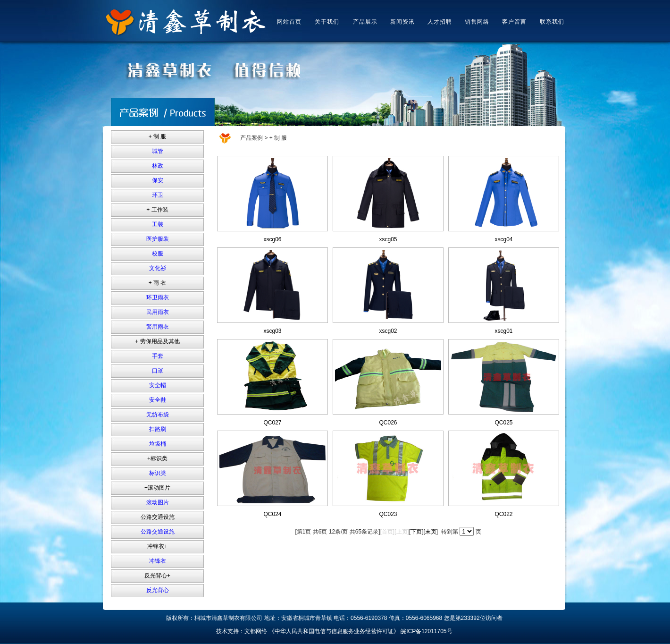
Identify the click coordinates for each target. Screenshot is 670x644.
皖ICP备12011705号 (426, 631)
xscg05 (388, 239)
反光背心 (158, 590)
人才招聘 (440, 22)
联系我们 (552, 22)
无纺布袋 (158, 415)
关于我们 (327, 22)
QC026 (388, 423)
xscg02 (388, 331)
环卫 (158, 195)
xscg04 (503, 239)
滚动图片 (158, 502)
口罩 (158, 371)
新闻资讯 (402, 22)
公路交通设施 (158, 517)
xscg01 (503, 331)
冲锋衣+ (157, 546)
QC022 (503, 514)
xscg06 (272, 239)
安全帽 (158, 385)
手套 (158, 356)
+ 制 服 (158, 136)
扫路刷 (158, 429)
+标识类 (157, 458)
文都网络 (256, 631)
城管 (158, 151)
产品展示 (365, 22)
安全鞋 (158, 400)
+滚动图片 (157, 488)
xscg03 (272, 331)
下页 (416, 532)
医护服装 (158, 239)
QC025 (503, 423)
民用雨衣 (158, 312)
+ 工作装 (157, 210)
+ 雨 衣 (158, 283)
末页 (431, 532)
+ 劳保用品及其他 (157, 341)
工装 (158, 224)
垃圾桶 (158, 444)
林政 (158, 166)
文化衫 (158, 268)
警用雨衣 (158, 327)
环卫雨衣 (158, 297)
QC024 (272, 514)
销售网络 (477, 22)
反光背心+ (157, 576)
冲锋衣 (158, 561)
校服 (158, 254)
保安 (158, 180)
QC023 (388, 514)
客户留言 (514, 22)
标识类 (158, 473)
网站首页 (289, 22)
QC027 (272, 423)
